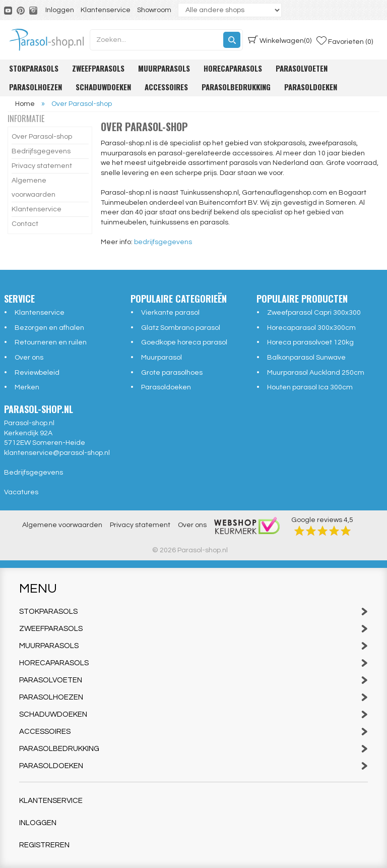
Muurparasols (164, 68)
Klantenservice (106, 10)
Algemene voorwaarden (34, 188)
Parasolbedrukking (236, 87)
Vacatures (21, 492)
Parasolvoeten (302, 68)
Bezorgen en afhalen (49, 328)
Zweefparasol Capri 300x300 (314, 313)
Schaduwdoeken (103, 87)
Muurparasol (162, 358)
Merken (27, 387)
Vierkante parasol (170, 313)
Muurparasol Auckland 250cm (316, 373)
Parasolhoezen (36, 87)
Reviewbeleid (37, 373)
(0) (280, 40)
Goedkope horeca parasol (184, 342)
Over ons (29, 358)
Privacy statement (42, 166)
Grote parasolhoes (172, 373)
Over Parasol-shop (42, 137)
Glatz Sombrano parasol (181, 328)
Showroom (154, 10)
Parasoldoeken (311, 87)
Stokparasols (34, 68)
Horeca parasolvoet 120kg (310, 342)
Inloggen (60, 10)
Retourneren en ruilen (51, 342)
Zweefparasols (98, 68)
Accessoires (166, 87)
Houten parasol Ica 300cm (310, 387)
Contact (25, 224)
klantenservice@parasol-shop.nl (57, 453)
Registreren (44, 845)
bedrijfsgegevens (163, 242)
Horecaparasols (233, 68)
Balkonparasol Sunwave (306, 358)
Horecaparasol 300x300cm (311, 328)
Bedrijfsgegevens (41, 151)
